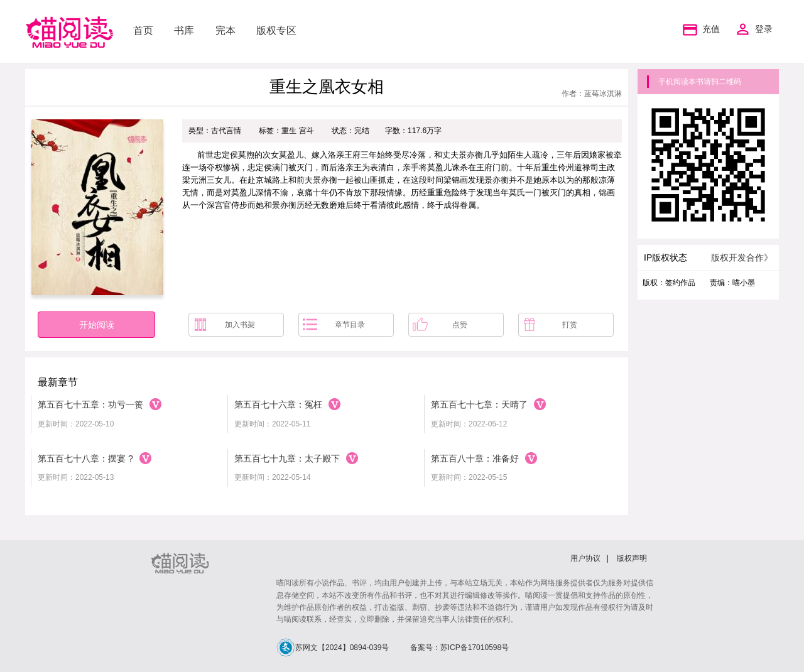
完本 (225, 30)
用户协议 (585, 558)
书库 (184, 30)
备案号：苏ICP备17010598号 (459, 648)
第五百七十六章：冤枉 (278, 404)
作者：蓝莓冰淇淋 (592, 94)
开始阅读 (97, 325)
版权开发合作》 (742, 257)
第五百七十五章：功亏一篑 (90, 404)
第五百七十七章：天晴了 (479, 404)
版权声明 (632, 558)
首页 (143, 30)
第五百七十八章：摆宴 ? (85, 458)
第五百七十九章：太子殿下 (287, 458)
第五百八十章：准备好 (475, 458)
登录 (764, 29)
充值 (700, 30)
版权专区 (276, 30)
